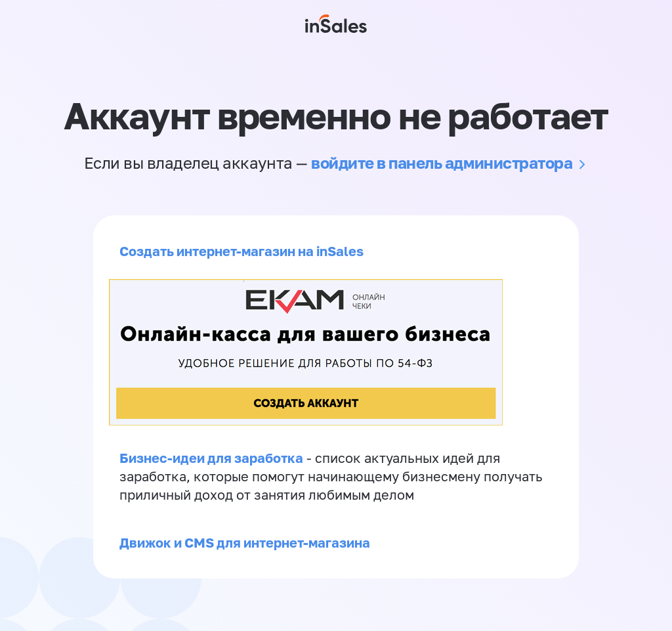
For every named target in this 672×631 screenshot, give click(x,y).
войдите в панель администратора (442, 163)
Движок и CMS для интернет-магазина (245, 542)
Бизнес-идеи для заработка (211, 458)
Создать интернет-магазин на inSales (241, 251)
